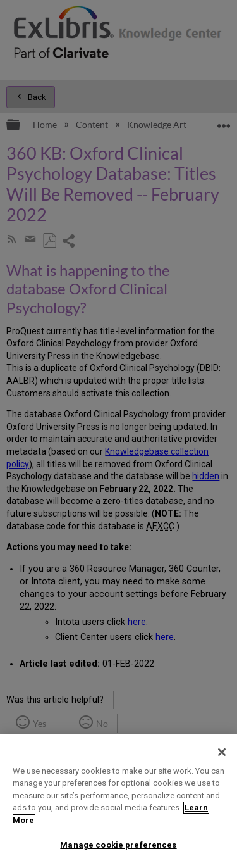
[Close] (222, 752)
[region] (118, 801)
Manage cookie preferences (118, 845)
